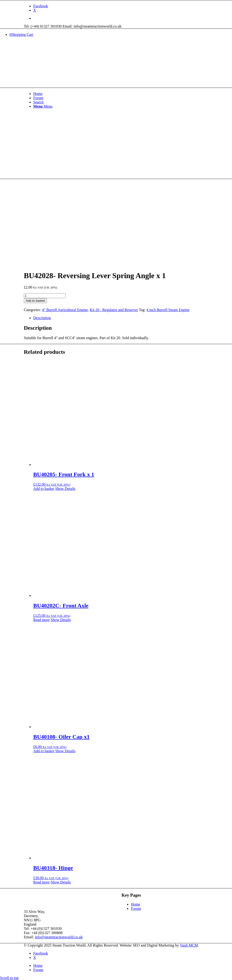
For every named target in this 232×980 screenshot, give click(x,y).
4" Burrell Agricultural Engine (65, 310)
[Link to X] (35, 10)
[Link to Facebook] (41, 6)
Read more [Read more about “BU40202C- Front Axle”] (41, 620)
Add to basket (35, 301)
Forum (136, 909)
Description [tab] (42, 318)
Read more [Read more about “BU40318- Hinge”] (41, 882)
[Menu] (43, 106)
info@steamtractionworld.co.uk (59, 937)
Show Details (65, 489)
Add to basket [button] (44, 489)
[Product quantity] (45, 296)
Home (135, 904)
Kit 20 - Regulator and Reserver (114, 310)
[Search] (38, 102)
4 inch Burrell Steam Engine (168, 310)
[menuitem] (121, 18)
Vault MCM (189, 945)
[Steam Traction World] (59, 64)
